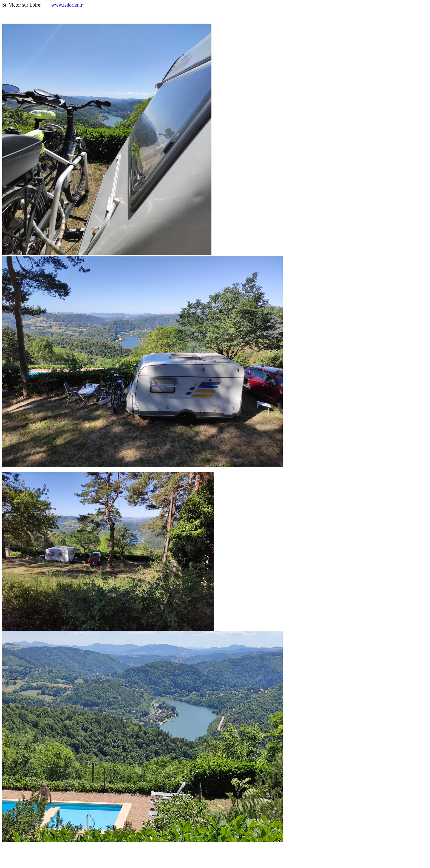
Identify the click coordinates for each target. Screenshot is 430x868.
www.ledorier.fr (67, 5)
